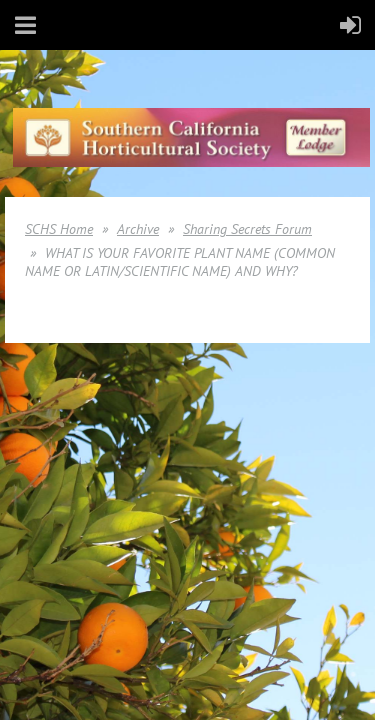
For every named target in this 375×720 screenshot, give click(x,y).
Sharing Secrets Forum (247, 229)
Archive (138, 229)
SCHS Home (59, 229)
